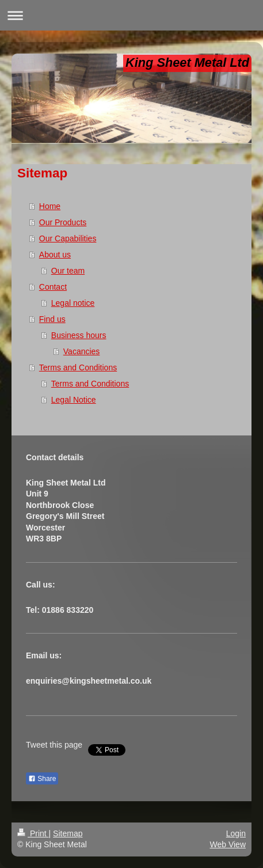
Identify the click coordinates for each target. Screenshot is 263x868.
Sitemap (68, 833)
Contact (53, 287)
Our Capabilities (68, 238)
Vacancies (82, 351)
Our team (68, 271)
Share (42, 779)
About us (55, 255)
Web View (228, 844)
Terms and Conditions (78, 367)
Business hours (79, 335)
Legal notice (73, 303)
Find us (52, 319)
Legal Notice (74, 400)
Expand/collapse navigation (131, 15)
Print (33, 833)
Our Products (63, 222)
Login (236, 833)
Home (50, 206)
